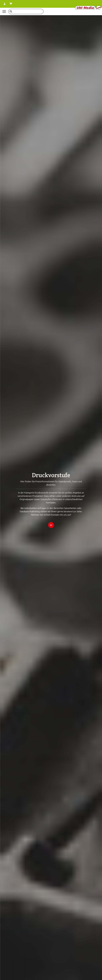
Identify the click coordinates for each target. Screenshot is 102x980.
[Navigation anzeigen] (4, 11)
